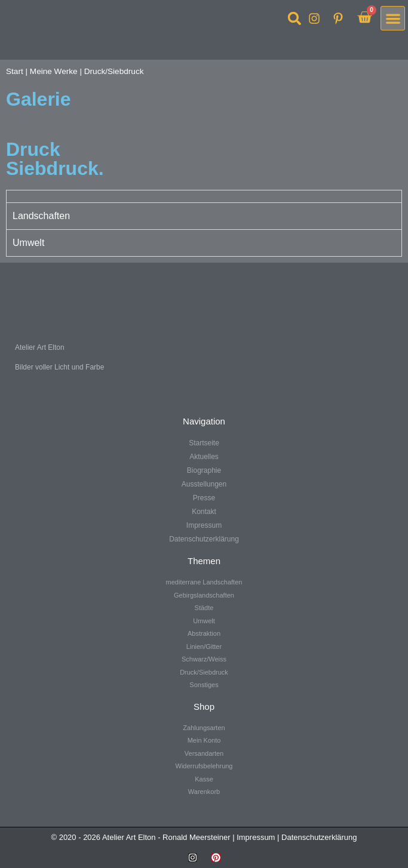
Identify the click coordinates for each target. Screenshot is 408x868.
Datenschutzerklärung (319, 837)
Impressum (256, 837)
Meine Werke (54, 71)
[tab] (204, 196)
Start (15, 71)
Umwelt (28, 243)
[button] (295, 19)
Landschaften (41, 216)
